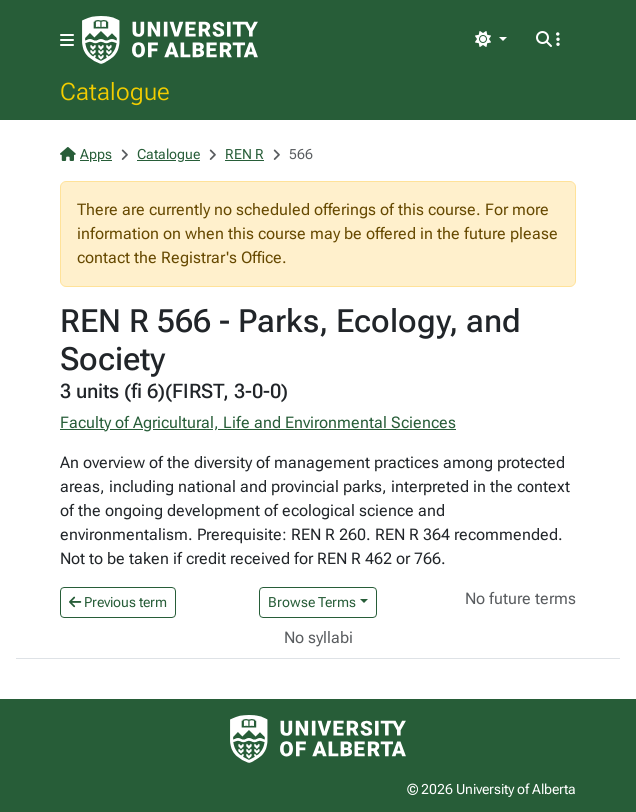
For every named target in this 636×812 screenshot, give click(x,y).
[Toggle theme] (491, 40)
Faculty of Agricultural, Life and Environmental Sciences (258, 422)
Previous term (118, 602)
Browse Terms (312, 602)
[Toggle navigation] (67, 40)
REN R (244, 154)
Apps (86, 154)
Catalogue (115, 91)
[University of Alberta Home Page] (170, 40)
